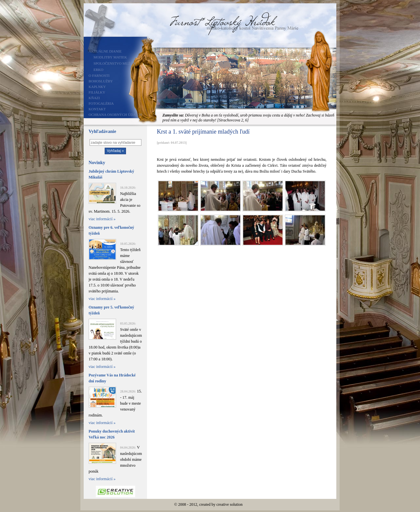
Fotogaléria (101, 103)
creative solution (230, 504)
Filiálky (97, 92)
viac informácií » (102, 219)
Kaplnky (97, 87)
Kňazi (94, 98)
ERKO (98, 70)
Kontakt (97, 109)
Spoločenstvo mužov (115, 63)
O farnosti (99, 75)
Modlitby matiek (110, 57)
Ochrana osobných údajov (115, 115)
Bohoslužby (101, 81)
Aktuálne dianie (105, 51)
